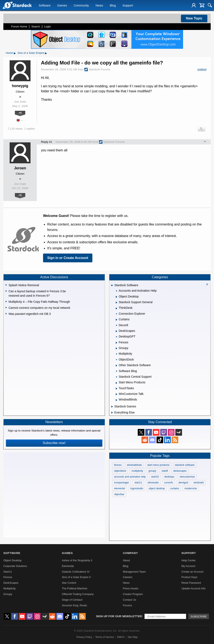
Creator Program (133, 594)
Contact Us (129, 600)
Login (47, 26)
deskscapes (180, 471)
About (126, 560)
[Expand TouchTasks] (117, 389)
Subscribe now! (54, 443)
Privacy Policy (84, 637)
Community (81, 5)
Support (128, 5)
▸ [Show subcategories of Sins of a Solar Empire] (46, 53)
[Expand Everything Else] (112, 413)
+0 (20, 113)
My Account (188, 566)
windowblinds (134, 465)
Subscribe (199, 616)
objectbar (119, 494)
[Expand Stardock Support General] (117, 303)
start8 (165, 471)
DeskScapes (11, 583)
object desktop (157, 488)
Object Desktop (13, 560)
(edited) (202, 69)
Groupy (8, 594)
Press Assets (131, 588)
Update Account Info (193, 588)
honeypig (20, 86)
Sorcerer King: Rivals (74, 605)
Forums (127, 605)
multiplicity (137, 471)
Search (36, 26)
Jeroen (20, 168)
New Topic (194, 18)
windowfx (199, 483)
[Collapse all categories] (207, 284)
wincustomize (187, 477)
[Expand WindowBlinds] (117, 400)
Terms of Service (105, 637)
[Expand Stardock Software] (112, 286)
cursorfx (169, 483)
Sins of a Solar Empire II (76, 577)
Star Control (69, 583)
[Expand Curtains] (117, 320)
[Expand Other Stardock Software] (117, 366)
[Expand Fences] (117, 343)
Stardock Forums (97, 70)
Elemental (68, 566)
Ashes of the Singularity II (77, 560)
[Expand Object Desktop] (117, 297)
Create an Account (192, 572)
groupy (152, 471)
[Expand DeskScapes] (117, 331)
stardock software (185, 465)
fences (118, 465)
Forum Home (19, 26)
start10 (155, 477)
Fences (8, 577)
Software (45, 5)
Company (130, 553)
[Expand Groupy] (117, 348)
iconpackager (122, 483)
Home (9, 53)
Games (62, 5)
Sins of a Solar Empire (31, 53)
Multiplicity (10, 588)
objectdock (120, 471)
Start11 (8, 572)
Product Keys (189, 577)
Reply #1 (47, 142)
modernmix (191, 488)
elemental (120, 488)
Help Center (189, 560)
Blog (113, 5)
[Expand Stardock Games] (112, 407)
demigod (183, 483)
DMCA (121, 637)
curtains (175, 488)
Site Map (133, 637)
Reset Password (191, 583)
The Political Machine (75, 588)
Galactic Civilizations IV (76, 572)
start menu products (158, 465)
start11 (138, 483)
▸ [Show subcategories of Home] (15, 53)
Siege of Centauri (72, 600)
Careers (128, 577)
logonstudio (137, 488)
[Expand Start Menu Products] (117, 383)
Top (205, 142)
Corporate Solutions (15, 566)
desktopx (169, 477)
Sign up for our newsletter (119, 616)
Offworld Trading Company (78, 594)
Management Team (134, 572)
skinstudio (153, 483)
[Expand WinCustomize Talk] (117, 394)
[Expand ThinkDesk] (117, 308)
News (99, 5)
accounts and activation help (130, 477)
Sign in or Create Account (68, 258)
